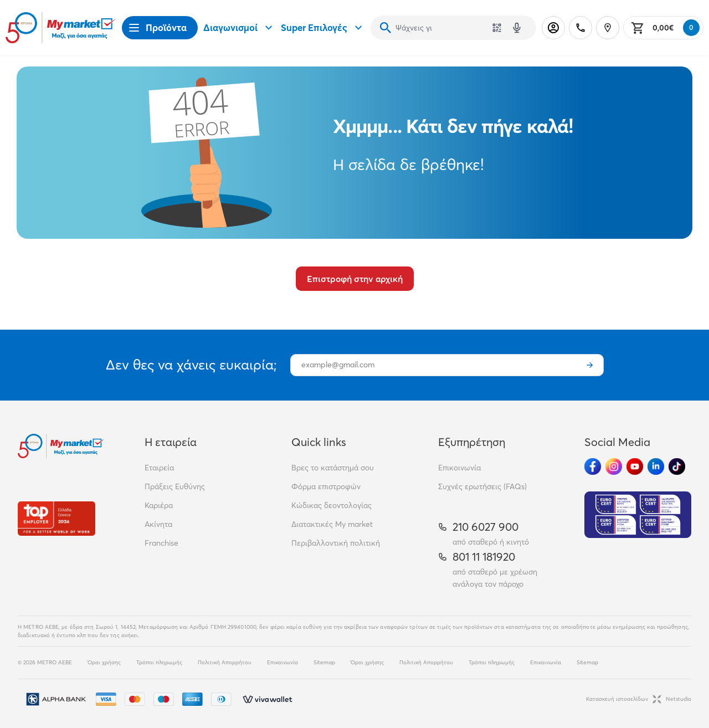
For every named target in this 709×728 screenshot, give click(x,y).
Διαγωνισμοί (239, 28)
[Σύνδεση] (553, 28)
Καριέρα (159, 505)
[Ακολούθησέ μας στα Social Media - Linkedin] (656, 466)
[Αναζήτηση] (386, 28)
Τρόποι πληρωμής (159, 662)
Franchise (161, 543)
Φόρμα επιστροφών (326, 486)
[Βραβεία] (56, 518)
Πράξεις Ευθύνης (175, 486)
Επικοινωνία (459, 468)
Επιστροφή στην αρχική (355, 279)
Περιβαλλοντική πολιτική (336, 543)
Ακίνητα (158, 524)
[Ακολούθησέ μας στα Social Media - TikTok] (677, 466)
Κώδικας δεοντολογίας (332, 505)
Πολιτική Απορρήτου (225, 662)
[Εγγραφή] (590, 365)
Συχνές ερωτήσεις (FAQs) (482, 486)
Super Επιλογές (323, 28)
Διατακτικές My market (332, 524)
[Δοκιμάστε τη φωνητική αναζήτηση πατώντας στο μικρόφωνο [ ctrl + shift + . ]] (517, 28)
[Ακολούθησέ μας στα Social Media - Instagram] (614, 466)
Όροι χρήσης (104, 662)
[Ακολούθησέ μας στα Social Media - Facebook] (593, 466)
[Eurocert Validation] (638, 515)
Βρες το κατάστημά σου (333, 468)
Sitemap (324, 662)
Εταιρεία (159, 468)
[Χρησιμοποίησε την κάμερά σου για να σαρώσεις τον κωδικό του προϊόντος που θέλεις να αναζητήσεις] (497, 28)
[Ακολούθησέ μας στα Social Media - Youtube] (635, 466)
